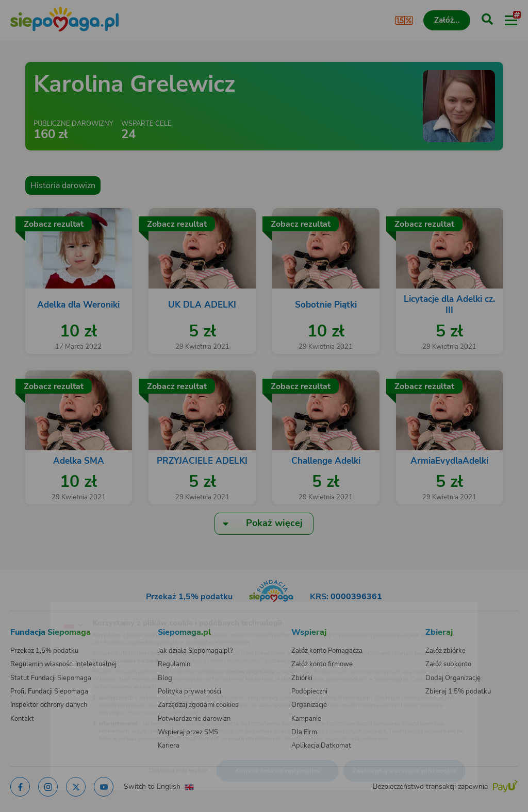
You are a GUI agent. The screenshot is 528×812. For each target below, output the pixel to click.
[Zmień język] (29, 608)
